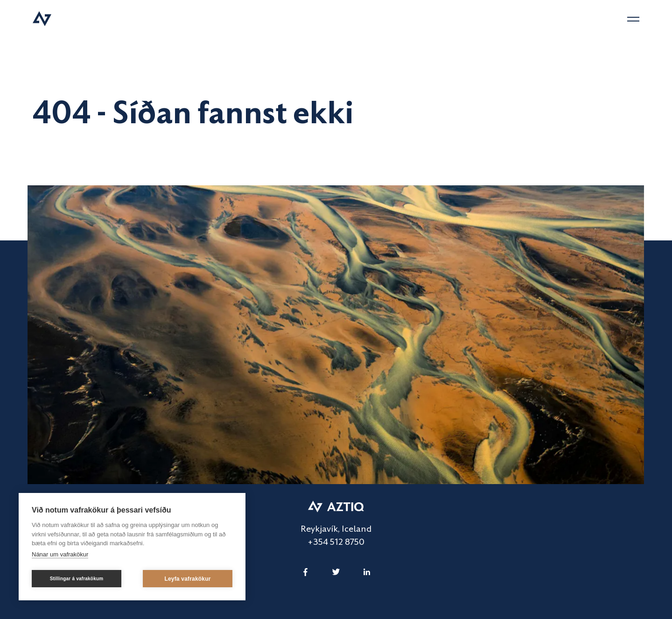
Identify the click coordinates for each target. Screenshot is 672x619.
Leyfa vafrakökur (187, 579)
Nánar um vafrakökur (60, 554)
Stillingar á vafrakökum (77, 579)
